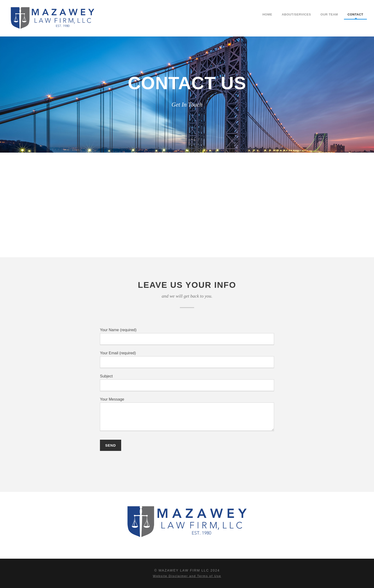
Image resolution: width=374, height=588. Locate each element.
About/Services (296, 14)
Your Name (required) (187, 336)
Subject (187, 383)
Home (267, 14)
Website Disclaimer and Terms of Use (187, 576)
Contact (355, 14)
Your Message (187, 415)
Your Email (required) (187, 360)
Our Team (329, 14)
